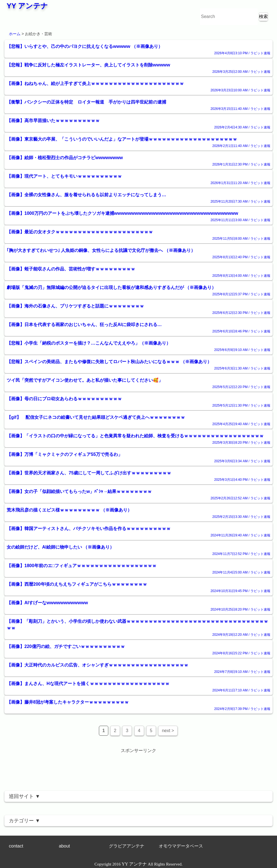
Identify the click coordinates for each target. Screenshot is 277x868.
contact (16, 846)
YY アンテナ (27, 6)
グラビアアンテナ (127, 846)
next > (168, 731)
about (64, 846)
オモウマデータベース (181, 846)
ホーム (15, 34)
